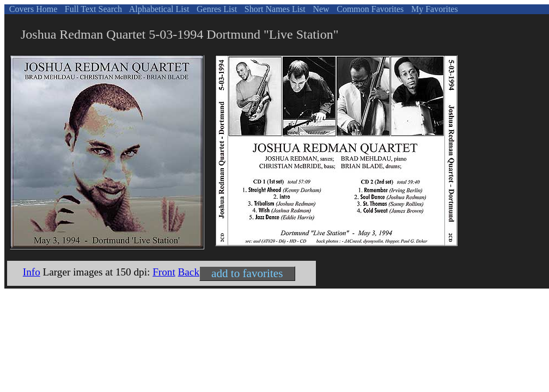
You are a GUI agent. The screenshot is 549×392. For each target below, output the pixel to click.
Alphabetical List (158, 9)
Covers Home (32, 9)
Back (189, 272)
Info (32, 272)
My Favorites (434, 9)
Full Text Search (92, 9)
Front (164, 272)
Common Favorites (369, 9)
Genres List (216, 9)
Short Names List (274, 9)
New (320, 9)
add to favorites (247, 273)
